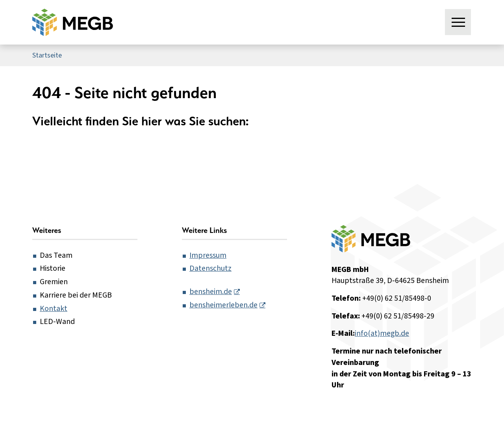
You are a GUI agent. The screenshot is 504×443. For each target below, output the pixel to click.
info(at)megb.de (382, 333)
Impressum (208, 255)
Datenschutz (210, 268)
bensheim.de (211, 292)
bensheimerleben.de (223, 305)
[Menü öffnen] (458, 22)
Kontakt (54, 309)
